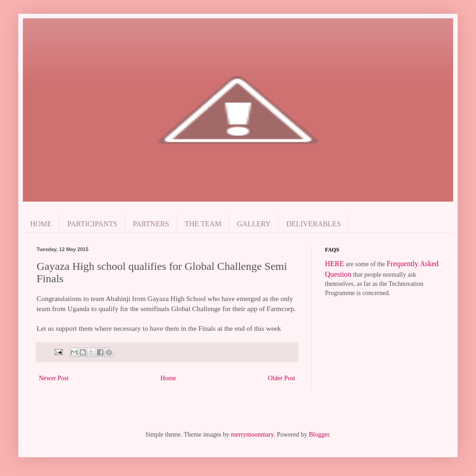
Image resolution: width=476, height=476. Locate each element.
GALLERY (254, 224)
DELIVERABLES (313, 224)
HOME (41, 224)
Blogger (319, 435)
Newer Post (54, 378)
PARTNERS (151, 224)
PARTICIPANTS (92, 224)
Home (168, 378)
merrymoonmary (252, 435)
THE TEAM (203, 224)
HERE (335, 264)
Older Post (282, 378)
